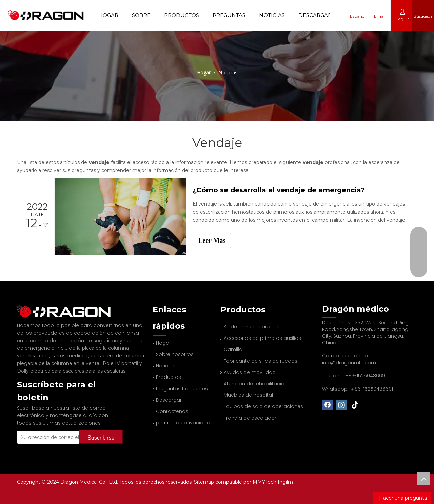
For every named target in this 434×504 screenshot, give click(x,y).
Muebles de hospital (248, 395)
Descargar (315, 15)
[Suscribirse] (101, 428)
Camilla (233, 349)
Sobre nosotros (175, 354)
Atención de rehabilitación (256, 384)
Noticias (272, 15)
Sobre (141, 15)
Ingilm (285, 482)
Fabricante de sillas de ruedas (261, 361)
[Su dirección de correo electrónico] (57, 428)
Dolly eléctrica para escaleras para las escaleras (71, 362)
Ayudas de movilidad (250, 372)
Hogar (108, 15)
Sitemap (205, 482)
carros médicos (70, 347)
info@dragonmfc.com (349, 363)
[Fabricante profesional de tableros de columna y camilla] (22, 307)
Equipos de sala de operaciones (263, 406)
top (423, 479)
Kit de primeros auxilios (252, 327)
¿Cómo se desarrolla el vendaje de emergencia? (279, 190)
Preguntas (229, 15)
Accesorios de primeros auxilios (262, 338)
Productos (182, 15)
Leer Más (212, 240)
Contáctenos (172, 411)
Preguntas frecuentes (182, 389)
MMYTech (265, 482)
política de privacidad (183, 423)
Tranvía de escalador (250, 418)
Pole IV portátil (121, 354)
